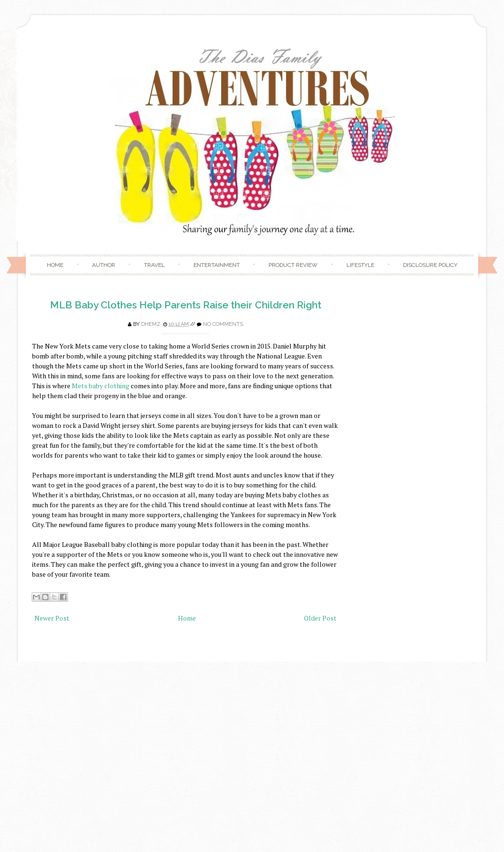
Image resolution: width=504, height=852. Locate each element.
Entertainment (217, 265)
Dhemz (151, 324)
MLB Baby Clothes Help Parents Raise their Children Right (186, 305)
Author (104, 265)
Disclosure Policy (430, 265)
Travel (154, 265)
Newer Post (52, 618)
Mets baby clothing (101, 386)
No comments (223, 324)
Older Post (320, 618)
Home (55, 265)
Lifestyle (360, 265)
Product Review (293, 265)
